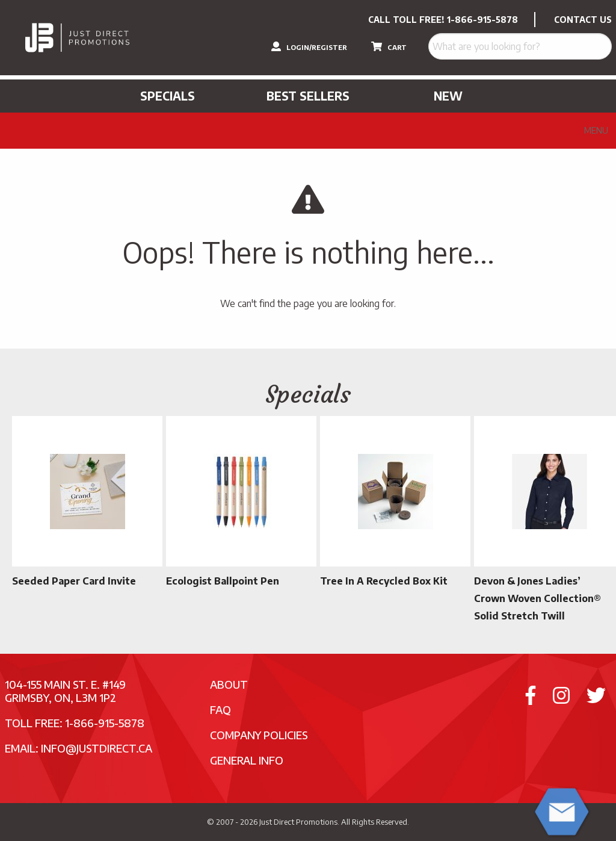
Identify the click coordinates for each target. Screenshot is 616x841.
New (448, 96)
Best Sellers (308, 96)
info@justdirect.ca (97, 748)
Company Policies (259, 735)
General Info (247, 760)
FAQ (220, 709)
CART (389, 46)
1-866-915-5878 (482, 20)
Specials (168, 96)
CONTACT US (583, 20)
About (229, 684)
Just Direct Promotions (298, 822)
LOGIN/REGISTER (309, 46)
